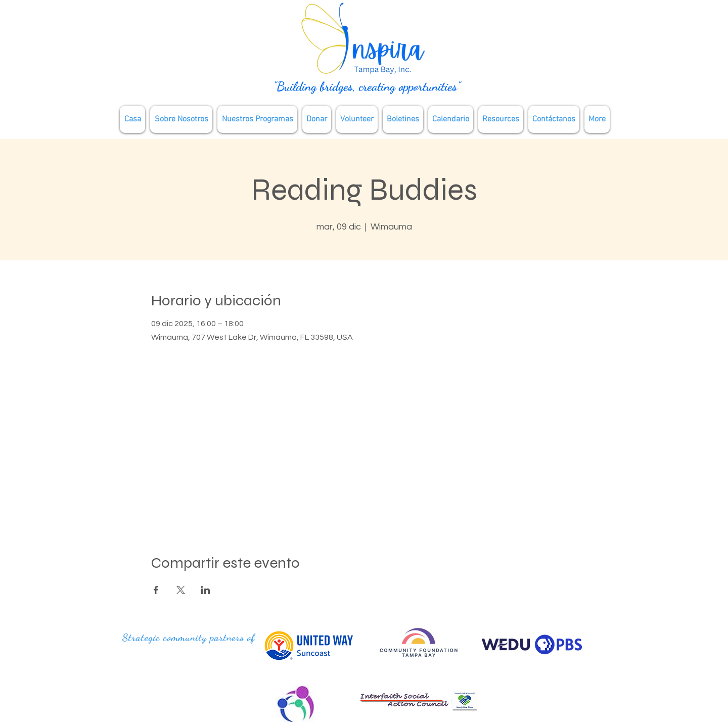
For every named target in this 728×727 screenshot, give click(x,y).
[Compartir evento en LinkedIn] (206, 590)
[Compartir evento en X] (181, 590)
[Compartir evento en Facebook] (156, 590)
